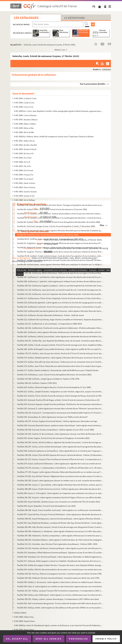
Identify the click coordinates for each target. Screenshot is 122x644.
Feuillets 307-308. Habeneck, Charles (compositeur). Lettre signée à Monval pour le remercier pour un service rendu (60, 536)
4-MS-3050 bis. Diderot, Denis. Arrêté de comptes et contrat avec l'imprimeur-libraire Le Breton (54, 136)
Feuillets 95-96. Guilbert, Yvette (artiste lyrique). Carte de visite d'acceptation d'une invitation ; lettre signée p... (60, 256)
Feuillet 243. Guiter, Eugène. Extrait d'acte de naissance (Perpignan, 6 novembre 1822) (53, 438)
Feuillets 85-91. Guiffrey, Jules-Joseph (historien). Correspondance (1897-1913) (50, 239)
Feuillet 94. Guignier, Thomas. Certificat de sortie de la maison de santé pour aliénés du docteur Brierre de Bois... (60, 252)
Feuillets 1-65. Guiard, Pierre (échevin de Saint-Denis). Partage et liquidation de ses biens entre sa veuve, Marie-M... (60, 205)
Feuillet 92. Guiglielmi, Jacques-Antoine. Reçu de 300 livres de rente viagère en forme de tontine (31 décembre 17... (60, 243)
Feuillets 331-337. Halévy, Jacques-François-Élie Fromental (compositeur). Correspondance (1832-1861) (60, 591)
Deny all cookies (49, 639)
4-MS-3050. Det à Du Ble (24, 132)
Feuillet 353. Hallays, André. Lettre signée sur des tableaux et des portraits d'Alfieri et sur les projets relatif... (60, 608)
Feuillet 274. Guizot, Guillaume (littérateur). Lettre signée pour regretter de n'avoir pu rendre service (59, 464)
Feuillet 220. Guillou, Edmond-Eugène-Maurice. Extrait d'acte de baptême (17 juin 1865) (54, 387)
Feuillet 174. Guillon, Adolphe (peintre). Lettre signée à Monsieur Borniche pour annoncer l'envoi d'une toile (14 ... (60, 358)
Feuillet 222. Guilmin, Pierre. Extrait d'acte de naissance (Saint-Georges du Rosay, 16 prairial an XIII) (59, 396)
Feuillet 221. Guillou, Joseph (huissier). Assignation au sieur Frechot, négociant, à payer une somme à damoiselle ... (60, 391)
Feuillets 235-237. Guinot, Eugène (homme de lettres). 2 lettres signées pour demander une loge (57, 421)
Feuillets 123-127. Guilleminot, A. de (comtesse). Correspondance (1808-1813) (50, 324)
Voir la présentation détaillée (93, 84)
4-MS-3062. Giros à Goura (25, 187)
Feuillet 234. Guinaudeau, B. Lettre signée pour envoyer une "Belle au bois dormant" (53, 417)
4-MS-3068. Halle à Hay (24, 617)
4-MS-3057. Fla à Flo (22, 166)
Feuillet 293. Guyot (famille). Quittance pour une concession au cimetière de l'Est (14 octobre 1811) (59, 502)
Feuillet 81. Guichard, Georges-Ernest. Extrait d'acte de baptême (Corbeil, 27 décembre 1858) (56, 226)
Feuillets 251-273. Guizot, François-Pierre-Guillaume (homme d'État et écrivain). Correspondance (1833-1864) (60, 459)
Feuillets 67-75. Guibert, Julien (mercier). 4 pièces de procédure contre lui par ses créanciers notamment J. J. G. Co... (60, 214)
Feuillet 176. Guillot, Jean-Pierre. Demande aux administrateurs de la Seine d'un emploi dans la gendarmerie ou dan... (60, 366)
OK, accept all (17, 639)
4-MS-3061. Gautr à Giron (25, 183)
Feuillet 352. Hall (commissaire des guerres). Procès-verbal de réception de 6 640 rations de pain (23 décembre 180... (60, 603)
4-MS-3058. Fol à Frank (24, 170)
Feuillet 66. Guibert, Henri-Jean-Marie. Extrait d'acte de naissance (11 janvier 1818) (52, 209)
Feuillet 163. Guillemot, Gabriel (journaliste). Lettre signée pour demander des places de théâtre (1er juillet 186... (60, 336)
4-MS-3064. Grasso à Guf (24, 196)
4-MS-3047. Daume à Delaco (26, 120)
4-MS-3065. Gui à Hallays (24, 200)
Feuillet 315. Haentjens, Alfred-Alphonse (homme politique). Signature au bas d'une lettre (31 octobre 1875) (60, 552)
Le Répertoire (75, 18)
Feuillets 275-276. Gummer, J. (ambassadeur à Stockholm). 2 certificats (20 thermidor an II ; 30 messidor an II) (60, 468)
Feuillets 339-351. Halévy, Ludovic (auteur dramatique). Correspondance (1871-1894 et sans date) (58, 599)
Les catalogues (26, 18)
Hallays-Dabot (20, 613)
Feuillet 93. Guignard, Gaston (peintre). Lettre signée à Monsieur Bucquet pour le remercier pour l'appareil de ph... (60, 247)
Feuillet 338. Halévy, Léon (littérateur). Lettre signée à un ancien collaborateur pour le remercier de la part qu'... (60, 595)
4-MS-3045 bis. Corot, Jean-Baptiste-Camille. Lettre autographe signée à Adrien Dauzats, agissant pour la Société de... (59, 111)
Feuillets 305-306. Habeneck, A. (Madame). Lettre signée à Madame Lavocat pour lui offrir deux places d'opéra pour (60, 531)
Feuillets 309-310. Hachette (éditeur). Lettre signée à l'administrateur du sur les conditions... (60, 540)
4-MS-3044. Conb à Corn (24, 103)
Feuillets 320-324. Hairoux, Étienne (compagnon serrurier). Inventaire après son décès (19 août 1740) (59, 574)
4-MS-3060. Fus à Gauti (24, 179)
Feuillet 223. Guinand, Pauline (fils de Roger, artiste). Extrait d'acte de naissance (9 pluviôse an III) (58, 400)
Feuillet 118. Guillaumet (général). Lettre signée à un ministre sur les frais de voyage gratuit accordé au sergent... (60, 303)
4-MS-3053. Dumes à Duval (25, 149)
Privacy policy (106, 639)
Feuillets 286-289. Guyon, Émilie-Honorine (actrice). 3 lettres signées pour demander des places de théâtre (60, 489)
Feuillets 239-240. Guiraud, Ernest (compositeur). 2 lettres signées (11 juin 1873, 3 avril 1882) (56, 430)
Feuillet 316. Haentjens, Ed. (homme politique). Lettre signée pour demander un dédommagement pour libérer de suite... (60, 557)
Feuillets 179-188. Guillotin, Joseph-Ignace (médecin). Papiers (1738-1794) (48, 379)
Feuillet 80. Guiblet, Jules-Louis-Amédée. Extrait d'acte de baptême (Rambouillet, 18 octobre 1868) (59, 222)
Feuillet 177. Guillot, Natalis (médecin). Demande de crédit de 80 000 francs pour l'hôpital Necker (58, 370)
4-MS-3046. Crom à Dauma (25, 115)
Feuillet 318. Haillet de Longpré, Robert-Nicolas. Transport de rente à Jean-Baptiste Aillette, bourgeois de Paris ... (60, 565)
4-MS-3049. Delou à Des (24, 128)
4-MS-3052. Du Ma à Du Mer (25, 145)
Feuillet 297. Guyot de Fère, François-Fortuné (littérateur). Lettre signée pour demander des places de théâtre (60, 514)
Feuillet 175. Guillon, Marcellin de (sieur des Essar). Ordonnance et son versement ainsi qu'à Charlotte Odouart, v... (60, 362)
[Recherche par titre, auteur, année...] (58, 24)
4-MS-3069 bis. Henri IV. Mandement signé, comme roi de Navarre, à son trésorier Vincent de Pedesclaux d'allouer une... (59, 625)
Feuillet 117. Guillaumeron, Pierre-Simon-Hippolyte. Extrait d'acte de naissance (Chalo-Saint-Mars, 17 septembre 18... (60, 298)
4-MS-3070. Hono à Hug (24, 630)
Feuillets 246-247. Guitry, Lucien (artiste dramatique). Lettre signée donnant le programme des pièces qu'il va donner (60, 447)
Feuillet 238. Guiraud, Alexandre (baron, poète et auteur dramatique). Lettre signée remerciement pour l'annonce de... (60, 425)
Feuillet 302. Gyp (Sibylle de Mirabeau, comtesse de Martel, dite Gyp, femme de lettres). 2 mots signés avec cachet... (60, 523)
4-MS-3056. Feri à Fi (22, 162)
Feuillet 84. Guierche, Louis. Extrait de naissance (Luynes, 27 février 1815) (48, 235)
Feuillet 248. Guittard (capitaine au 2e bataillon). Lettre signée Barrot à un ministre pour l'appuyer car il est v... (60, 451)
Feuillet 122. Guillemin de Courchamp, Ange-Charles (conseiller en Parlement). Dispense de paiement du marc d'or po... (60, 319)
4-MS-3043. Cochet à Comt (25, 98)
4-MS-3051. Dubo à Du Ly (24, 141)
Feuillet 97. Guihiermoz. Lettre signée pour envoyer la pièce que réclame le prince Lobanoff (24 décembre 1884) (60, 260)
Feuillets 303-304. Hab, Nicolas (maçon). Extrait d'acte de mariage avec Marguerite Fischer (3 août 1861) (60, 527)
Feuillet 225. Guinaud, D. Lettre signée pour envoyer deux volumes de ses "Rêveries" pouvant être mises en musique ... (60, 408)
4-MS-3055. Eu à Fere (23, 158)
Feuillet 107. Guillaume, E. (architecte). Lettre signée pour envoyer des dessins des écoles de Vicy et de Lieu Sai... (60, 277)
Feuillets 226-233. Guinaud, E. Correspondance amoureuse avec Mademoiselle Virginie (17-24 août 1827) (60, 413)
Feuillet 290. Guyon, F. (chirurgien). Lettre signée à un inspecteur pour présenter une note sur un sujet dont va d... (60, 493)
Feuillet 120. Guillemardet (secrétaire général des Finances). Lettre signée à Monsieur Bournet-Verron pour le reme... (60, 311)
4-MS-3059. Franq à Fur (24, 175)
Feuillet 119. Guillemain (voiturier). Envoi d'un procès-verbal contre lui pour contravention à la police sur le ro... (60, 307)
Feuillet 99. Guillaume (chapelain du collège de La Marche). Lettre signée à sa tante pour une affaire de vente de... (60, 269)
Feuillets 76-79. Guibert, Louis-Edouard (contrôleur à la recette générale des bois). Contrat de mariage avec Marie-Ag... (60, 218)
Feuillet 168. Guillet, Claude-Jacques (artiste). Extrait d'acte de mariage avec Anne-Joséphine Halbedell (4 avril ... (60, 345)
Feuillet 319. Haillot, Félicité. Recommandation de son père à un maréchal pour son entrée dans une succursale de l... (60, 569)
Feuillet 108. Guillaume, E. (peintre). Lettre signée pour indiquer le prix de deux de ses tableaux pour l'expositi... (60, 281)
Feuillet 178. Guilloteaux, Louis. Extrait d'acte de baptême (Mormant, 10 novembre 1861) (54, 375)
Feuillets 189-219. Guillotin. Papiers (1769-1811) (37, 383)
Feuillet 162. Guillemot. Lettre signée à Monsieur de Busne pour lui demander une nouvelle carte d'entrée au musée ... (60, 332)
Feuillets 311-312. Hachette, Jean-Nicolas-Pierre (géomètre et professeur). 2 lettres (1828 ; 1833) (57, 544)
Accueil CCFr (16, 45)
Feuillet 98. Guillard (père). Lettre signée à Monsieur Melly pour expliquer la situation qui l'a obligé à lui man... (60, 264)
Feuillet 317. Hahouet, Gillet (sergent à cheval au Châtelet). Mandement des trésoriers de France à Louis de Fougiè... (60, 561)
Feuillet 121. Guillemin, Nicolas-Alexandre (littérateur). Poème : (50, 315)
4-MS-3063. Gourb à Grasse (25, 192)
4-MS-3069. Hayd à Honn (24, 621)
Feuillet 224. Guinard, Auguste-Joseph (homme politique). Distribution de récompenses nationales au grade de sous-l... (60, 404)
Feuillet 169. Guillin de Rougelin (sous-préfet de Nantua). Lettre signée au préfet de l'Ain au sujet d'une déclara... (60, 349)
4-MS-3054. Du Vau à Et (24, 153)
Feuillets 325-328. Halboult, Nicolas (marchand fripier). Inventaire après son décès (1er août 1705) (58, 578)
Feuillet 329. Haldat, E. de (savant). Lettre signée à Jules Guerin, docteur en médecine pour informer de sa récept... (60, 582)
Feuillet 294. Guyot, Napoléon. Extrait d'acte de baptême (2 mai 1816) (46, 506)
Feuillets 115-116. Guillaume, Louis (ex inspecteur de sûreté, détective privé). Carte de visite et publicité (60, 294)
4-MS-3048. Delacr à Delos (25, 124)
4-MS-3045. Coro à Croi (24, 107)
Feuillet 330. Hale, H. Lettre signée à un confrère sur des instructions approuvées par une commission (60, 586)
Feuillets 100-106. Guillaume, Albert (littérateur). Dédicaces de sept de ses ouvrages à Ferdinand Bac (59, 273)
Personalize (78, 639)
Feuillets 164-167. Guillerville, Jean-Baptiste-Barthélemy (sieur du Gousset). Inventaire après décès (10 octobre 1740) (60, 341)
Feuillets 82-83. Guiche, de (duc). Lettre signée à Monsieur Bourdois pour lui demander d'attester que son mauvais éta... (60, 230)
